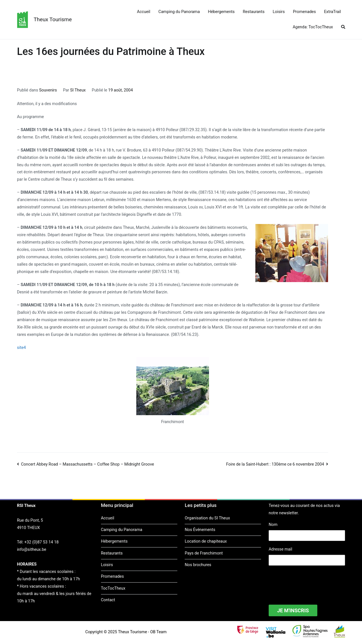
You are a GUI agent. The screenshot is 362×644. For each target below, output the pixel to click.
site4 (21, 348)
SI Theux (78, 90)
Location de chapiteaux (206, 541)
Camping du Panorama (179, 12)
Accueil (144, 12)
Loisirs (279, 12)
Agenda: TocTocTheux (313, 27)
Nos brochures (198, 565)
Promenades (304, 12)
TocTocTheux (113, 588)
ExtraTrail (333, 12)
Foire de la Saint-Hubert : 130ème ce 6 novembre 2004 (275, 464)
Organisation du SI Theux (207, 518)
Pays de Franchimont (204, 553)
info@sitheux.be (32, 550)
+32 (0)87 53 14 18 (41, 542)
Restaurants (254, 12)
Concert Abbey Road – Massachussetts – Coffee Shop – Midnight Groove (88, 464)
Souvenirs (48, 90)
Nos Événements (200, 530)
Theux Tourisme (53, 19)
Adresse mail (280, 549)
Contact (108, 600)
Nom (273, 525)
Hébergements (221, 12)
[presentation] (312, 581)
